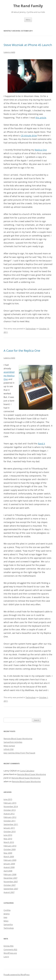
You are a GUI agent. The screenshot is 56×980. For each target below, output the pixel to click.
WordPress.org (10, 953)
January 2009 (9, 864)
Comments (10, 949)
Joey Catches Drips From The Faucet (19, 753)
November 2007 (11, 882)
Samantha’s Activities (13, 742)
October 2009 (10, 849)
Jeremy (7, 914)
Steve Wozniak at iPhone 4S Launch (28, 45)
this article (41, 118)
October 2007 (10, 885)
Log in (6, 957)
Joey (5, 917)
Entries (9, 946)
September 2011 (11, 824)
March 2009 (9, 857)
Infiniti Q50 (9, 749)
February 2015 (10, 803)
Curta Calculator (27, 771)
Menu (28, 20)
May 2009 (8, 853)
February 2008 (10, 874)
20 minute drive (29, 135)
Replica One (41, 150)
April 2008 (8, 871)
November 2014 (11, 806)
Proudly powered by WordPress (17, 975)
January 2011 (9, 828)
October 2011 (10, 821)
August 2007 (9, 892)
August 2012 (9, 814)
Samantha (8, 924)
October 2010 (10, 831)
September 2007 (11, 889)
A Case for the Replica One (22, 351)
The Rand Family (28, 6)
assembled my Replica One (9, 376)
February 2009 (10, 860)
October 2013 (10, 810)
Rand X (41, 444)
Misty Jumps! (9, 746)
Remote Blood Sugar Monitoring (18, 739)
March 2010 (9, 842)
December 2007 (10, 878)
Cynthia (7, 910)
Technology (31, 329)
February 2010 (10, 846)
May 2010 (8, 839)
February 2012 (10, 817)
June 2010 (8, 835)
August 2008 (9, 867)
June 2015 (8, 799)
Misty (6, 921)
